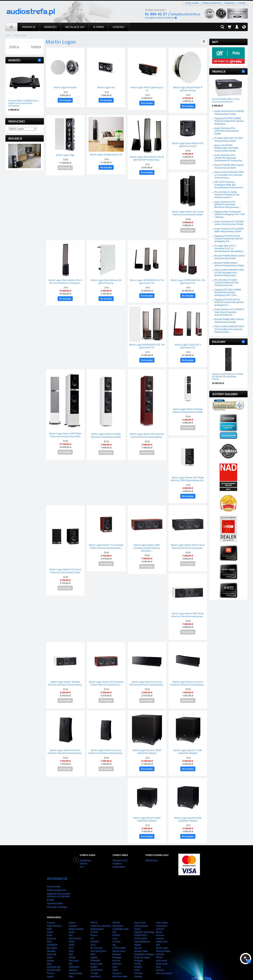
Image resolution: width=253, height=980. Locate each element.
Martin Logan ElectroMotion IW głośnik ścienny (106, 279)
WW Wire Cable (120, 963)
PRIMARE (95, 947)
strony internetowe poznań (91, 973)
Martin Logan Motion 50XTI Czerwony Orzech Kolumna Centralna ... (147, 543)
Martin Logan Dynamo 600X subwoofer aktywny (188, 812)
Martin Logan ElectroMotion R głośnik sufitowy (188, 88)
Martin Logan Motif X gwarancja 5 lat (147, 88)
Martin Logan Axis (106, 87)
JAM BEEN (52, 931)
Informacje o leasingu (57, 893)
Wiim (71, 963)
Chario (50, 918)
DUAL (50, 922)
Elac (71, 922)
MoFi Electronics (98, 937)
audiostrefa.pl (69, 973)
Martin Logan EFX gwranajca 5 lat (106, 154)
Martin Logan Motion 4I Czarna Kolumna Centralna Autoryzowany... (65, 745)
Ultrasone (117, 960)
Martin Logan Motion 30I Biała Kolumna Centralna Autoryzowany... (65, 677)
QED (49, 950)
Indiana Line (162, 928)
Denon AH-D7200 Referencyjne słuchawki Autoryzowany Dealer (226, 148)
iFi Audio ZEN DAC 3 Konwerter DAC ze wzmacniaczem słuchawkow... (230, 248)
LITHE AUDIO (119, 934)
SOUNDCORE (54, 956)
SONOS (138, 953)
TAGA (115, 956)
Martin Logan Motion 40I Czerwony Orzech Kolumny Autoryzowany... (147, 432)
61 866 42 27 (156, 14)
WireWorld (95, 963)
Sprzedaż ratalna (55, 890)
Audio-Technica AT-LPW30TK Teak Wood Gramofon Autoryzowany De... (229, 312)
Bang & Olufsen (76, 915)
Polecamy (219, 342)
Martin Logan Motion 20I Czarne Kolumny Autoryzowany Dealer (188, 211)
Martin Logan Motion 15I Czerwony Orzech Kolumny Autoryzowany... (106, 542)
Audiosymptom (141, 912)
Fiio (92, 925)
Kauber (138, 931)
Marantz (138, 934)
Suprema (73, 956)
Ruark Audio (162, 950)
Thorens (51, 960)
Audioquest (118, 912)
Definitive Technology (144, 918)
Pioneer (51, 947)
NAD (71, 941)
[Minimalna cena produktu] (12, 47)
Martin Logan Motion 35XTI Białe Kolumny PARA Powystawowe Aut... (188, 475)
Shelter (94, 953)
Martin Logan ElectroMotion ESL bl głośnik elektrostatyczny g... (147, 157)
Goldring (160, 925)
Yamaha (138, 963)
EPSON (116, 922)
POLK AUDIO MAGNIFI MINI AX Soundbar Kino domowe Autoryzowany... (229, 175)
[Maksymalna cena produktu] (35, 47)
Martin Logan (162, 934)
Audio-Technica (54, 912)
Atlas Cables (162, 909)
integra (109, 973)
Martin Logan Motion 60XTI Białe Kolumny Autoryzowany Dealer (65, 431)
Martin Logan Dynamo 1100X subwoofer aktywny (188, 745)
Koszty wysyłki (192, 3)
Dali (114, 918)
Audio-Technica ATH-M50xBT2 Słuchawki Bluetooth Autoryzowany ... (228, 205)
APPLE (94, 909)
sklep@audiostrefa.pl (185, 14)
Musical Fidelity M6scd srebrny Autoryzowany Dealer (229, 264)
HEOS (72, 928)
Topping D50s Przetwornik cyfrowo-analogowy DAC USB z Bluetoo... (230, 214)
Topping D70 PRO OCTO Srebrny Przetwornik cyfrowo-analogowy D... (229, 302)
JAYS (93, 931)
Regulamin (230, 3)
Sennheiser (74, 953)
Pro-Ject (116, 947)
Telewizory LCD (120, 853)
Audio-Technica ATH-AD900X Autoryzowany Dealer (229, 112)
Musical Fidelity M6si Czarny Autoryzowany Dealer (226, 100)
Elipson (94, 922)
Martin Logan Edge (65, 154)
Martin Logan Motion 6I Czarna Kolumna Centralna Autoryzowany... (188, 677)
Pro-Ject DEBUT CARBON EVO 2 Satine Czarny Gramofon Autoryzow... (23, 103)
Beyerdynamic (97, 915)
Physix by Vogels (142, 944)
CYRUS (94, 918)
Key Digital (52, 934)
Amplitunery (85, 853)
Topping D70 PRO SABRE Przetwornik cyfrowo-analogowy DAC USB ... (228, 292)
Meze (71, 937)
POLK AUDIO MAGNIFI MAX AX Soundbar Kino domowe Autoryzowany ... (229, 329)
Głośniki (84, 856)
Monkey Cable (141, 937)
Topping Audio (75, 960)
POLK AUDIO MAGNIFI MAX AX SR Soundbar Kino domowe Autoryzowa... (229, 273)
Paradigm (117, 944)
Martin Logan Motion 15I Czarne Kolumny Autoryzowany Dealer (65, 566)
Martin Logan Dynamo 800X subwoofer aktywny (147, 812)
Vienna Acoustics (164, 960)
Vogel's (50, 963)
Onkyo (50, 944)
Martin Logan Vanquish (65, 87)
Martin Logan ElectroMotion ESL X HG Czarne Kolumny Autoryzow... (65, 279)
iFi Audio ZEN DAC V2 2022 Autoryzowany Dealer (229, 139)
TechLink (160, 956)
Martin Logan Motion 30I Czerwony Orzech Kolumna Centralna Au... (106, 677)
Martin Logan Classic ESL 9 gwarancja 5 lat (188, 343)
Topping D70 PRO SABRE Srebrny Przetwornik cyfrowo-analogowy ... (229, 121)
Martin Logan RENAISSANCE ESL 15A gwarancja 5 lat (147, 343)
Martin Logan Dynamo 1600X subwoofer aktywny (147, 745)
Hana (49, 928)
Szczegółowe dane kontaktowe (159, 18)
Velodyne (139, 960)
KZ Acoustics (97, 934)
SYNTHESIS (96, 956)
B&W (49, 915)
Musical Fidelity (163, 937)
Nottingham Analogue (144, 941)
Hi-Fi (82, 859)
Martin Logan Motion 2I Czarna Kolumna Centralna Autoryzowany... (106, 745)
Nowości (14, 60)
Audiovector (162, 912)
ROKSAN (117, 950)
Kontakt (242, 3)
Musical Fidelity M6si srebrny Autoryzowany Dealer (229, 166)
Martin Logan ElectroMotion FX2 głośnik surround (188, 144)
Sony (158, 953)
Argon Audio (140, 909)
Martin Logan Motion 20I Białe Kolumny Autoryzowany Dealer (188, 407)
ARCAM (116, 909)
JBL (114, 931)
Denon (159, 918)
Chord (72, 918)
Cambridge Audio (120, 915)
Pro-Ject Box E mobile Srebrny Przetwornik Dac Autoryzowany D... (227, 195)
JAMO (72, 931)
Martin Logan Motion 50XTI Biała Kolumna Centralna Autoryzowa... (188, 609)
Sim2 (115, 953)
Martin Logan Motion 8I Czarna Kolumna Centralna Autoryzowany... (147, 677)
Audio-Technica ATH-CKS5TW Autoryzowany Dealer (227, 131)
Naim (93, 941)
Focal (115, 925)
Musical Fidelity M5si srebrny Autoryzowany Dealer (229, 321)
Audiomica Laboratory (101, 912)
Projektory (117, 856)
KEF (158, 931)
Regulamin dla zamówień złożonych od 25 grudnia (59, 881)
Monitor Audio (119, 937)
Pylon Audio (162, 947)
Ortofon (72, 944)
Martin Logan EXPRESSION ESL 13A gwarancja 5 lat (188, 279)
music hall (52, 941)
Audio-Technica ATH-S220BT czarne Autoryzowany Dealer (229, 223)
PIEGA (159, 944)
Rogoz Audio (96, 950)
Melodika (51, 937)
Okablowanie (119, 859)
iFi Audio (116, 928)
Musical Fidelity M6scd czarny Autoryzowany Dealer (230, 257)
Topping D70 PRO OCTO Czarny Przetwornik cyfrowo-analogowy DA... (229, 239)
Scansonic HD (54, 953)
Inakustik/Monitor (142, 928)
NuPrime (160, 941)
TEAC (137, 956)
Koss (71, 934)
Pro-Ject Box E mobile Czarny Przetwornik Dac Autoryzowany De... (227, 283)
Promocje (219, 72)
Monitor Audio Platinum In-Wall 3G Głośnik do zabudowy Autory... (227, 377)
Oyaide (94, 944)
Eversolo (160, 922)
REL (71, 950)
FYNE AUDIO (141, 925)
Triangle (94, 960)
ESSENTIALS (141, 922)
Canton (138, 915)
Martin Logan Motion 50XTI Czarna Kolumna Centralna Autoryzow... (188, 542)
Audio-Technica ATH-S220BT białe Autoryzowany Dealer (229, 230)
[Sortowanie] (204, 42)
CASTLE (160, 915)
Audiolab (73, 912)
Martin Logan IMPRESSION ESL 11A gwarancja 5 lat (147, 279)
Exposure (51, 925)
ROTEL (138, 950)
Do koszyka (65, 100)
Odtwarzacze (152, 853)
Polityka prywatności (212, 3)
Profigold (138, 947)
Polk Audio (74, 947)
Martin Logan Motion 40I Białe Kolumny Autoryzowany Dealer (106, 432)
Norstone (117, 941)
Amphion (51, 909)
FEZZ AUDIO (75, 925)
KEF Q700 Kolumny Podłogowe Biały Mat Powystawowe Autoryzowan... (229, 185)
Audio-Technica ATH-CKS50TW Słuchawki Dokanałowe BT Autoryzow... (229, 158)
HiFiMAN (95, 928)
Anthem (72, 909)
